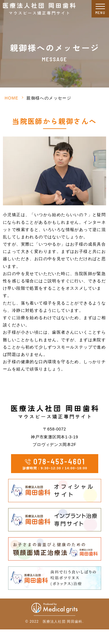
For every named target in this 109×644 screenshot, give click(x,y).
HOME (12, 98)
